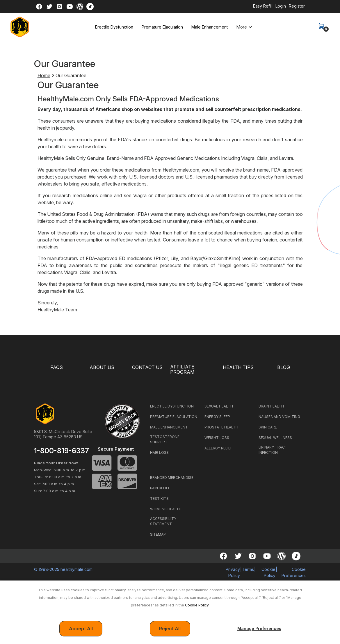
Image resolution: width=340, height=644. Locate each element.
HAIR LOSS (159, 452)
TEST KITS (159, 499)
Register (297, 6)
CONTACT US (147, 367)
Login (281, 6)
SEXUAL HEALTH (219, 406)
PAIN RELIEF (160, 488)
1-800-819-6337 (62, 451)
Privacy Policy (233, 572)
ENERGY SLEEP (217, 417)
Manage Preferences (259, 628)
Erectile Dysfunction (114, 27)
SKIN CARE (268, 427)
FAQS (57, 367)
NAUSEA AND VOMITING (279, 417)
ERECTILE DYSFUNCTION (172, 406)
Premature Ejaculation (162, 27)
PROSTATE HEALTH (221, 427)
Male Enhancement (210, 27)
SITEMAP (158, 534)
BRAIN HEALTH (271, 406)
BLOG (284, 367)
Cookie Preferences (294, 572)
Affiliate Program (182, 370)
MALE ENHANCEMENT (169, 427)
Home (44, 75)
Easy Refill (263, 6)
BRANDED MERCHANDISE (172, 478)
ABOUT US (102, 367)
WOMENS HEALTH (166, 509)
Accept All (81, 629)
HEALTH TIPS (238, 367)
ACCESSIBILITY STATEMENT (163, 521)
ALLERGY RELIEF (218, 448)
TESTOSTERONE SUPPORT (165, 439)
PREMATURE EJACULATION (174, 417)
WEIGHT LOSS (217, 438)
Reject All (170, 629)
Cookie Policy (197, 605)
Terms (248, 569)
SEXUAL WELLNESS (275, 438)
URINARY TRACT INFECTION (273, 450)
